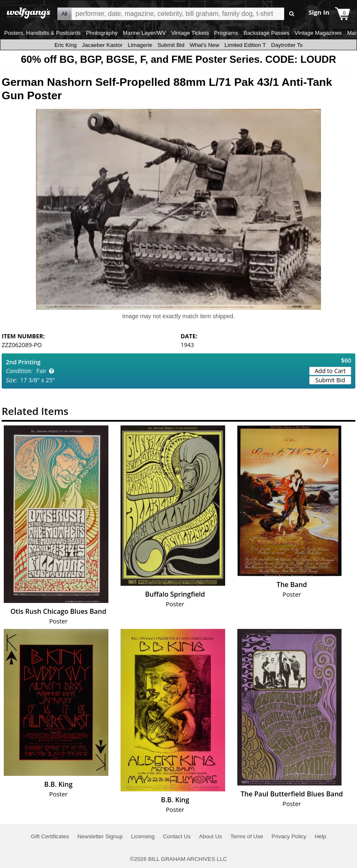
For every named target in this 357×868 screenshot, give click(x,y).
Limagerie (140, 45)
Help (320, 836)
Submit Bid (171, 45)
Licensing (143, 836)
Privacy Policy (289, 836)
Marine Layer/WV (144, 33)
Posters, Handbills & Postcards (42, 33)
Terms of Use (247, 836)
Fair (41, 371)
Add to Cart (330, 371)
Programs (226, 33)
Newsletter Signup (100, 836)
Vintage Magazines (318, 33)
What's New (204, 45)
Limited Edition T (245, 45)
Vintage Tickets (190, 33)
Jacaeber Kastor (102, 45)
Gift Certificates (50, 836)
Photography (102, 33)
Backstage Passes (267, 33)
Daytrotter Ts (287, 45)
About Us (210, 836)
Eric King (65, 45)
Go (292, 14)
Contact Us (177, 836)
